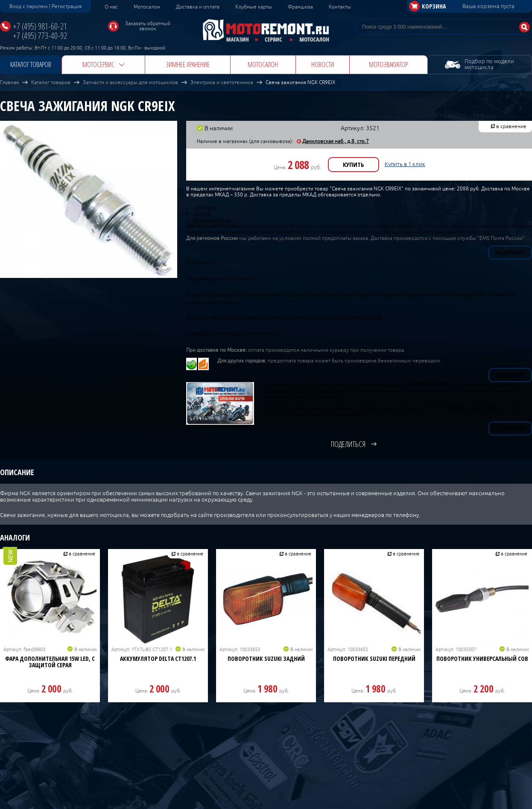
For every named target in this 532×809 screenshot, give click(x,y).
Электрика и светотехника (222, 82)
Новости (323, 64)
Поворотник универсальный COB (482, 659)
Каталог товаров (31, 64)
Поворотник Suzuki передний (374, 659)
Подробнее (510, 253)
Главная (9, 82)
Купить (354, 164)
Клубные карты (254, 7)
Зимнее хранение (188, 64)
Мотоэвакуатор (388, 64)
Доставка (204, 207)
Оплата (202, 213)
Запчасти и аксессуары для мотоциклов (130, 82)
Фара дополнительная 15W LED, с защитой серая (50, 662)
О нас (111, 7)
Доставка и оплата (198, 7)
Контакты (340, 7)
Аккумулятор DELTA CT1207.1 (158, 659)
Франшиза (300, 7)
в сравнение (511, 126)
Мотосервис (98, 64)
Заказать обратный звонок (148, 26)
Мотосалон (147, 7)
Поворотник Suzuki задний (266, 659)
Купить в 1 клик (405, 164)
